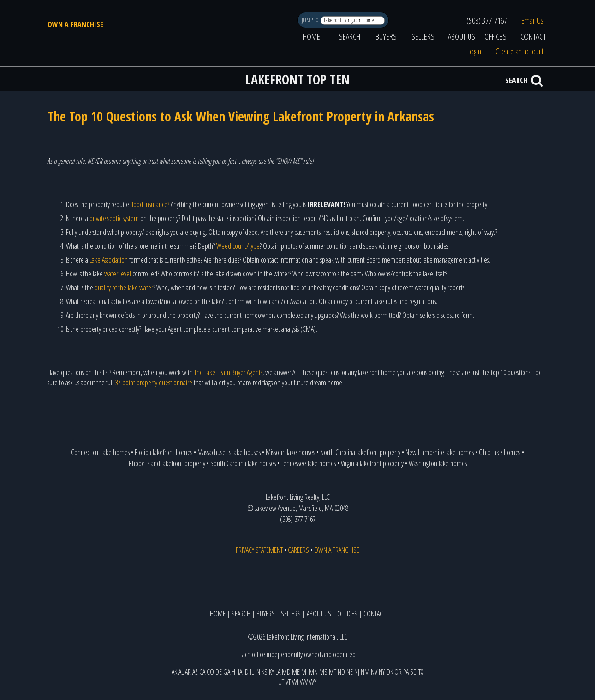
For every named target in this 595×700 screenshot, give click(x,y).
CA (202, 672)
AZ (195, 672)
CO (210, 672)
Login (474, 51)
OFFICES (495, 36)
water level (118, 274)
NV (374, 672)
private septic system (114, 218)
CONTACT (533, 36)
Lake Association (109, 260)
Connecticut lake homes (100, 452)
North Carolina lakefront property (360, 452)
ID (246, 672)
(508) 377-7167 (487, 20)
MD (286, 672)
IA (240, 672)
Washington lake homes (438, 463)
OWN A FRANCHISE (75, 24)
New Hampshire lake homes (440, 452)
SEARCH (350, 36)
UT (281, 682)
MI (304, 672)
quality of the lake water (124, 287)
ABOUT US (461, 36)
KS (265, 672)
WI (295, 682)
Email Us (533, 20)
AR (188, 672)
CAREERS (298, 550)
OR (398, 672)
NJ (357, 672)
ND (341, 672)
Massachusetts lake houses (229, 452)
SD (414, 672)
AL (181, 672)
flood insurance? (150, 204)
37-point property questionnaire (154, 383)
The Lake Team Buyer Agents (228, 372)
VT (288, 682)
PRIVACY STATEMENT (259, 550)
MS (323, 672)
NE (350, 672)
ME (296, 672)
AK (174, 672)
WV (304, 682)
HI (234, 672)
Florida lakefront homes (164, 452)
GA (227, 672)
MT (333, 672)
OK (390, 672)
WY (313, 682)
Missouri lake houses (290, 452)
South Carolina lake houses (243, 463)
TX (421, 672)
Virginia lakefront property (372, 463)
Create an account (520, 51)
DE (219, 672)
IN (258, 672)
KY (271, 672)
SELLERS (423, 36)
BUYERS (386, 36)
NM (365, 672)
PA (406, 672)
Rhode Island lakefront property (167, 463)
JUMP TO (311, 20)
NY (382, 672)
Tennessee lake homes (308, 463)
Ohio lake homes (500, 452)
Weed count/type (238, 246)
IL (252, 672)
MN (313, 672)
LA (278, 672)
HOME (312, 36)
